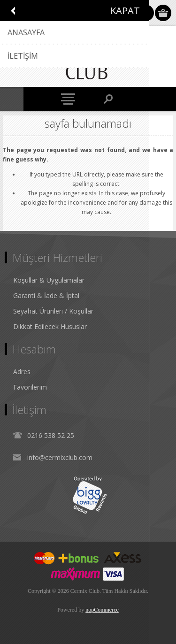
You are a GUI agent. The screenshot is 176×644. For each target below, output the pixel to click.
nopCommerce (102, 610)
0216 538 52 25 (51, 435)
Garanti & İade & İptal (46, 295)
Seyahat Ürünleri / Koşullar (53, 311)
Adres (22, 372)
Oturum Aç (146, 13)
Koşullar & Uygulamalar (49, 280)
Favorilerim (30, 387)
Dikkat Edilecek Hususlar (50, 326)
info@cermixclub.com (60, 457)
